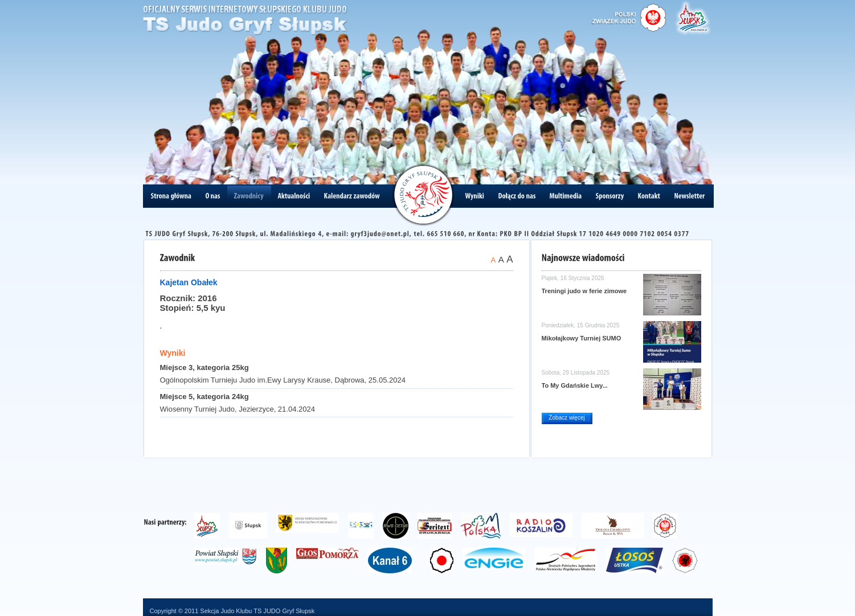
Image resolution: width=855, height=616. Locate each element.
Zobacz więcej (566, 418)
